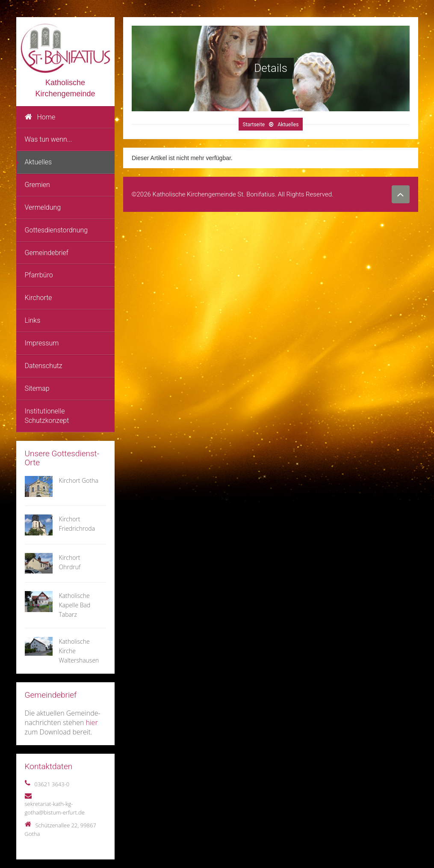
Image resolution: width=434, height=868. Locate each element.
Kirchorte (38, 298)
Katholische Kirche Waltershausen (79, 651)
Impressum (42, 343)
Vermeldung (43, 207)
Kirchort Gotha (79, 480)
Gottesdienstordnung (56, 230)
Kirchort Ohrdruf (70, 562)
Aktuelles (38, 162)
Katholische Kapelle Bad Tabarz (75, 605)
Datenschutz (44, 366)
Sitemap (37, 388)
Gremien (37, 185)
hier (92, 722)
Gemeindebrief (47, 253)
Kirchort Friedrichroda (77, 524)
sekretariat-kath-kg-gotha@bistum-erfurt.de (55, 808)
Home (40, 117)
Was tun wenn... (49, 139)
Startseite (254, 125)
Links (33, 320)
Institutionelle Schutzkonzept (47, 416)
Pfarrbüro (39, 275)
